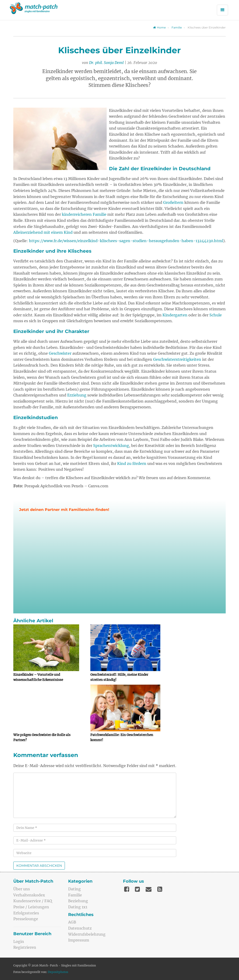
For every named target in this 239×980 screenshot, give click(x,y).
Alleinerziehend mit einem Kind (43, 232)
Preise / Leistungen (31, 907)
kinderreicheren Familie (84, 214)
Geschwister (60, 353)
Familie (177, 27)
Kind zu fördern (132, 463)
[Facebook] (127, 889)
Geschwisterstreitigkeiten (177, 359)
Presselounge (26, 919)
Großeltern (173, 202)
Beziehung (78, 901)
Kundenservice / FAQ (33, 901)
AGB (72, 922)
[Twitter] (137, 889)
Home (159, 27)
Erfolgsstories (26, 913)
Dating (74, 889)
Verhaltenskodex (29, 895)
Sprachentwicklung (111, 446)
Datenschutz (80, 928)
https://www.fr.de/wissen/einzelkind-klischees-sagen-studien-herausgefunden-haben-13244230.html (126, 241)
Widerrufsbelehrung (87, 934)
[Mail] (149, 889)
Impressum (79, 940)
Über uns (22, 889)
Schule (216, 315)
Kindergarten (175, 315)
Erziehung (77, 395)
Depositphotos (58, 972)
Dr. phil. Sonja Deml (106, 63)
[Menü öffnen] (222, 10)
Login (19, 941)
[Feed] (160, 889)
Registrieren (25, 947)
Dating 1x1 (78, 907)
